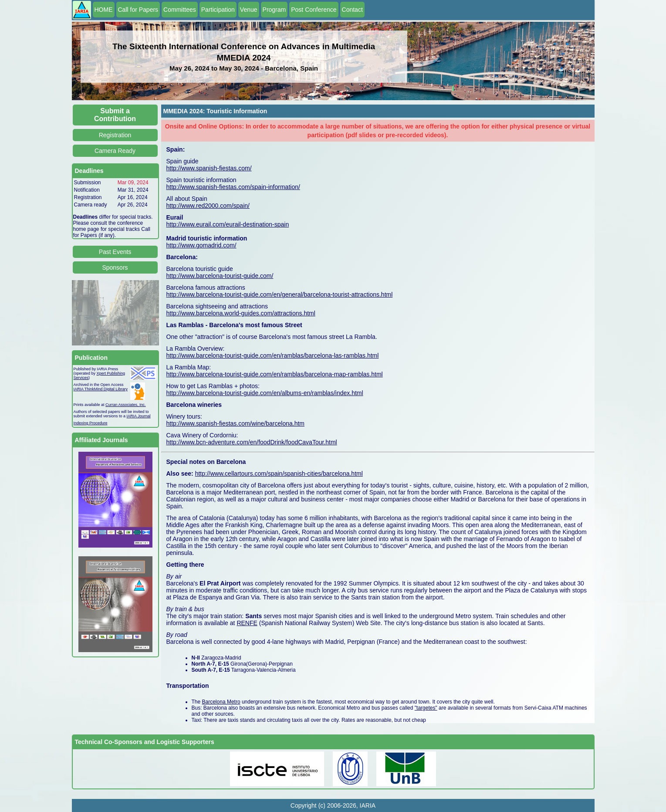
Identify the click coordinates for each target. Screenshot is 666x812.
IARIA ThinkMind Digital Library (101, 389)
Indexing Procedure (91, 423)
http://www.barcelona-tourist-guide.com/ (220, 276)
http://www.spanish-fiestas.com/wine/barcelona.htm (235, 423)
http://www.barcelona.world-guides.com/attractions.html (241, 313)
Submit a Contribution (115, 115)
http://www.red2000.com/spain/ (208, 206)
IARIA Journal (139, 416)
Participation (218, 10)
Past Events (115, 252)
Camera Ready (115, 151)
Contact (352, 10)
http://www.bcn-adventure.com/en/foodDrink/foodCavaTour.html (252, 442)
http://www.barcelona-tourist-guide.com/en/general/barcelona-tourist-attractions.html (280, 294)
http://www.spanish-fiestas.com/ (209, 168)
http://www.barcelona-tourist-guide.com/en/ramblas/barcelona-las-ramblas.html (273, 355)
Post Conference (314, 10)
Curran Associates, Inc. (126, 405)
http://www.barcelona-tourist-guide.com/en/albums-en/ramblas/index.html (265, 393)
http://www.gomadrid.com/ (201, 245)
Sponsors (115, 267)
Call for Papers (138, 10)
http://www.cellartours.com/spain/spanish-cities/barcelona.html (279, 474)
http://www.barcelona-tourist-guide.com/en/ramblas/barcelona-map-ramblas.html (275, 374)
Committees (180, 10)
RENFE (247, 623)
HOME (104, 10)
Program (274, 10)
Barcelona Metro (221, 702)
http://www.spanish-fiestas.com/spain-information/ (233, 187)
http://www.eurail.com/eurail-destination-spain (228, 224)
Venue (249, 10)
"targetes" (426, 708)
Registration (115, 135)
